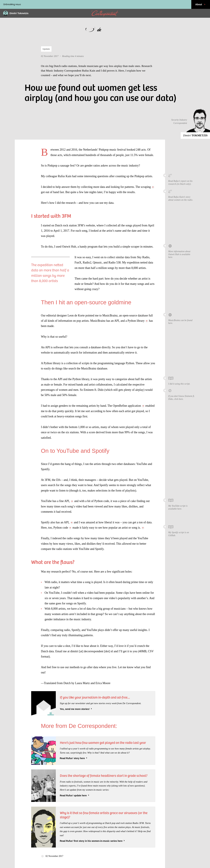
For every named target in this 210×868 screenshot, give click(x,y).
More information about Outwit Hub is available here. (182, 251)
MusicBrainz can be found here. (182, 319)
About (201, 4)
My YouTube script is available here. (182, 504)
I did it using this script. (182, 381)
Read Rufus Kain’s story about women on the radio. (182, 195)
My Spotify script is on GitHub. (182, 531)
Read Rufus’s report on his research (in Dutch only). (182, 179)
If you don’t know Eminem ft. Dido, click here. (182, 394)
